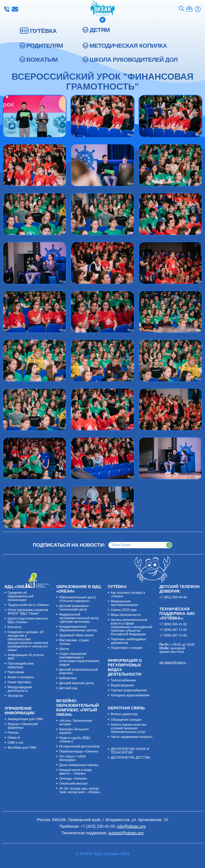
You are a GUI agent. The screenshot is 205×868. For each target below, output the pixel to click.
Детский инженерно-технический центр (74, 608)
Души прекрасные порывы (79, 765)
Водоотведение (122, 685)
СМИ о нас (16, 743)
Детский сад (68, 688)
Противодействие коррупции (21, 665)
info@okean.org (15, 9)
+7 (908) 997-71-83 (173, 635)
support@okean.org (126, 833)
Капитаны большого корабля (74, 731)
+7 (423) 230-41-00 (7, 9)
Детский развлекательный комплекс (79, 671)
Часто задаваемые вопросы (132, 737)
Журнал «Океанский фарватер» (23, 726)
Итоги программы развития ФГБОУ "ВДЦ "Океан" (28, 612)
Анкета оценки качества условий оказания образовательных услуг (128, 728)
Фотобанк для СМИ (22, 748)
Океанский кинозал (74, 783)
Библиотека (68, 678)
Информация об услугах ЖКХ (26, 657)
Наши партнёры (19, 682)
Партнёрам (16, 672)
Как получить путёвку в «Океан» (128, 594)
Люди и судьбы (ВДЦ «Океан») (75, 740)
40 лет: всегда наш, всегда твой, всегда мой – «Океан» (80, 790)
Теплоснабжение (123, 680)
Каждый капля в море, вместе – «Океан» (76, 772)
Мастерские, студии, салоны (74, 642)
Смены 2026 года (124, 610)
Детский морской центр (77, 683)
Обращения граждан (126, 720)
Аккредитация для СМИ (25, 719)
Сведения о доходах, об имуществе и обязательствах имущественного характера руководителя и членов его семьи (28, 641)
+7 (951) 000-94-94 (173, 597)
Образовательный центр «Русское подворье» (77, 599)
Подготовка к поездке (127, 648)
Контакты (15, 627)
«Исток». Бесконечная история (76, 722)
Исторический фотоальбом (79, 746)
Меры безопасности (126, 615)
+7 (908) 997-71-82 (173, 630)
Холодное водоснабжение (130, 695)
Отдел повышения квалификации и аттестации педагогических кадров (79, 659)
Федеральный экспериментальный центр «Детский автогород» (79, 618)
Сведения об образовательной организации (20, 596)
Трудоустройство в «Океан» (28, 605)
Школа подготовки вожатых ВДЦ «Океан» (28, 620)
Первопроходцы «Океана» (79, 751)
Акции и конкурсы (21, 677)
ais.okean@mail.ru (173, 663)
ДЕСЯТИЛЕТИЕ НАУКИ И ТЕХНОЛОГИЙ (130, 751)
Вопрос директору (124, 714)
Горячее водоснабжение (129, 690)
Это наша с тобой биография (72, 758)
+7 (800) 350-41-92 (173, 624)
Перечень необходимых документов (128, 641)
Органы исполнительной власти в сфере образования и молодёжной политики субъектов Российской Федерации (131, 627)
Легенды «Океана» (73, 778)
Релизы (13, 733)
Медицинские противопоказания (124, 603)
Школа (64, 649)
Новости (14, 738)
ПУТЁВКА (43, 31)
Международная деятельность (20, 689)
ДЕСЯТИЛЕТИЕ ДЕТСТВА (130, 758)
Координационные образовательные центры (78, 628)
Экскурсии (15, 696)
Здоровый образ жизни (76, 635)
